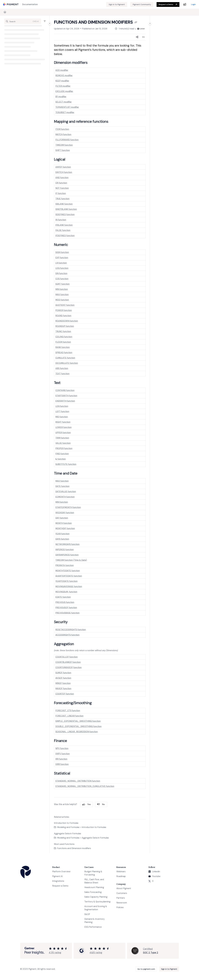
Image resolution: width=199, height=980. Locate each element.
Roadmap (121, 876)
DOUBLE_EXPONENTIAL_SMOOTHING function (78, 726)
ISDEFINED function (65, 214)
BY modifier (61, 97)
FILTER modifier (63, 86)
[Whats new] (185, 4)
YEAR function (62, 534)
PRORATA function (65, 565)
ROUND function (63, 316)
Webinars (121, 872)
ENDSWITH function (65, 401)
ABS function (62, 368)
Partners (121, 898)
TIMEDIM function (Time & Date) (71, 560)
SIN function (61, 273)
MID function (62, 417)
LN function (61, 263)
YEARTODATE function (66, 581)
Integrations (58, 881)
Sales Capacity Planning (96, 897)
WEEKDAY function (65, 513)
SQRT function (62, 284)
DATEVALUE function (66, 492)
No (101, 804)
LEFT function (62, 411)
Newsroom (122, 903)
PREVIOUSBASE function (67, 613)
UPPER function (63, 433)
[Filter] (45, 21)
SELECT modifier (64, 102)
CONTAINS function (65, 390)
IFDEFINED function (65, 236)
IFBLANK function (64, 225)
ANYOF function (63, 167)
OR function (61, 183)
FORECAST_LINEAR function (69, 716)
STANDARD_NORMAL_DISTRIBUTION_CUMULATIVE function (85, 786)
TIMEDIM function (64, 145)
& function (61, 459)
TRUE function (62, 199)
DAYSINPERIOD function (67, 555)
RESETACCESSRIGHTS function (71, 630)
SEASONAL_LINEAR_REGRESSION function (77, 732)
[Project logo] (11, 4)
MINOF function (63, 683)
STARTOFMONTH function (68, 507)
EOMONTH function (65, 497)
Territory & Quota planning (97, 902)
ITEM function (62, 129)
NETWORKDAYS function (67, 544)
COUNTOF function (65, 694)
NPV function (62, 748)
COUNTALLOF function (67, 657)
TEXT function (62, 374)
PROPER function (64, 448)
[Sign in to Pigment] (117, 4)
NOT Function (62, 188)
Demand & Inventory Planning (94, 921)
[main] (100, 434)
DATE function (62, 486)
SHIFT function (63, 150)
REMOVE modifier (64, 75)
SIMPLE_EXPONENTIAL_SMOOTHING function (78, 721)
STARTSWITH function (66, 396)
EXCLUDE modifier (64, 91)
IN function (61, 220)
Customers (122, 893)
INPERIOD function (65, 550)
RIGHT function (63, 422)
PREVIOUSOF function (66, 608)
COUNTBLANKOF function (68, 662)
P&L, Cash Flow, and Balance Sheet (94, 881)
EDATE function (63, 597)
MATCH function (63, 134)
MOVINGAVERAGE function (69, 586)
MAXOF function (63, 689)
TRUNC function (63, 331)
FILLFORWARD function (67, 140)
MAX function (62, 295)
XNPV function (63, 754)
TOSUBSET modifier (65, 112)
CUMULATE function (65, 358)
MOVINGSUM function (66, 592)
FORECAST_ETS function (68, 711)
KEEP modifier (62, 81)
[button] (23, 21)
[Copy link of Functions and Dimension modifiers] (136, 22)
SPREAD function (64, 353)
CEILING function (64, 337)
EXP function (62, 258)
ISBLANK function (64, 204)
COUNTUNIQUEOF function (68, 667)
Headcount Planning (94, 887)
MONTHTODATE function (68, 571)
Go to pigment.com (146, 969)
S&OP (87, 914)
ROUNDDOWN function (67, 321)
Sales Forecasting (93, 892)
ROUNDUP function (65, 326)
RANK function (63, 347)
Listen (141, 29)
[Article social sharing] (137, 37)
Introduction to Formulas (66, 823)
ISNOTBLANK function (66, 209)
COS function (62, 279)
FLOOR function (63, 342)
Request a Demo (166, 4)
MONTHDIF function (65, 528)
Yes (87, 804)
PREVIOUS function (65, 602)
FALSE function (63, 230)
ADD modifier (62, 70)
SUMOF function (63, 673)
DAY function (62, 518)
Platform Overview (61, 872)
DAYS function (62, 539)
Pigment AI (57, 876)
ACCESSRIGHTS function (67, 635)
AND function (62, 178)
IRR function (61, 759)
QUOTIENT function (65, 305)
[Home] (5, 12)
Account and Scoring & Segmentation (96, 908)
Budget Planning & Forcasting (93, 873)
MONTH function (64, 523)
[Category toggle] (50, 23)
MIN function (62, 289)
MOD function (62, 300)
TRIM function (62, 438)
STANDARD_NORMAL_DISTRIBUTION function (78, 781)
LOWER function (63, 427)
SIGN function (62, 252)
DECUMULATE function (67, 363)
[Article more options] (143, 37)
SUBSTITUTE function (66, 464)
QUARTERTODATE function (69, 576)
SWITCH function (64, 172)
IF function (61, 193)
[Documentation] (30, 4)
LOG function (62, 268)
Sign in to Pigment (169, 969)
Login (193, 4)
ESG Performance (93, 927)
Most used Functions (64, 844)
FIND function (62, 454)
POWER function (64, 310)
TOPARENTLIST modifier (67, 107)
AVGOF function (63, 678)
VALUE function (63, 443)
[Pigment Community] (142, 4)
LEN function (62, 406)
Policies (120, 907)
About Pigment (124, 888)
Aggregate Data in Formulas (68, 834)
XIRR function (62, 764)
